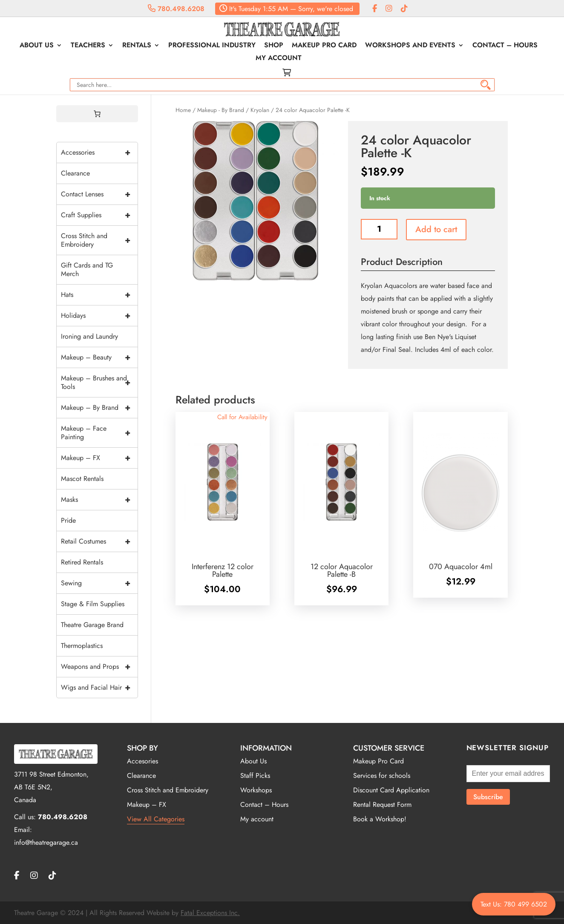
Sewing (99, 583)
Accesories (142, 761)
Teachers (88, 46)
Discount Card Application (391, 790)
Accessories (99, 153)
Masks (99, 500)
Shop (274, 46)
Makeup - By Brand (221, 110)
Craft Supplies (99, 215)
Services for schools (382, 776)
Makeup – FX (99, 458)
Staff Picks (255, 776)
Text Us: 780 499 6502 (514, 904)
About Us (37, 46)
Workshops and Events (410, 46)
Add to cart (436, 229)
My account (279, 59)
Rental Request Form (382, 805)
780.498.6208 (176, 9)
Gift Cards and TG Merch (87, 269)
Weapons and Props (99, 667)
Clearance (75, 173)
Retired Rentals (82, 562)
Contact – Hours (505, 46)
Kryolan (260, 110)
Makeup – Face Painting (99, 433)
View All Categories (156, 819)
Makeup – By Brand (99, 408)
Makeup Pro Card (324, 46)
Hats (99, 295)
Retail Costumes (99, 541)
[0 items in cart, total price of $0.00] (97, 114)
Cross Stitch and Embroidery (99, 240)
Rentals (137, 46)
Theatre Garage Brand (92, 625)
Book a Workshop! (380, 819)
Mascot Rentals (82, 479)
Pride (68, 520)
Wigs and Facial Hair (99, 688)
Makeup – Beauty (99, 357)
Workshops (256, 790)
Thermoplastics (82, 646)
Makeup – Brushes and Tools (99, 383)
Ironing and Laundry (89, 336)
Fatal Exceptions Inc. (210, 913)
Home (183, 110)
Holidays (99, 316)
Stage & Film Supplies (93, 604)
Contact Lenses (99, 194)
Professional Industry (212, 46)
